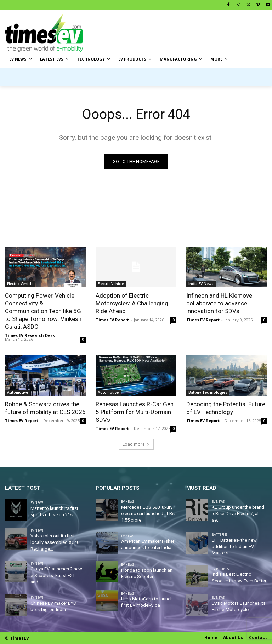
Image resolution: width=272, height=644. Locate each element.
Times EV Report (112, 320)
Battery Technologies (208, 393)
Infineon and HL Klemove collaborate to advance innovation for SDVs (219, 303)
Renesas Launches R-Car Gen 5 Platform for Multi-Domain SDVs (135, 412)
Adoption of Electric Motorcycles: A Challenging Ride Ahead (132, 303)
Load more (136, 444)
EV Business (221, 569)
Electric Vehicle (20, 284)
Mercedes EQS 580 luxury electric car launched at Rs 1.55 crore (148, 514)
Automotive (18, 393)
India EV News (201, 284)
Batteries (220, 534)
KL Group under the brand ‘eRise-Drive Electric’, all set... (238, 514)
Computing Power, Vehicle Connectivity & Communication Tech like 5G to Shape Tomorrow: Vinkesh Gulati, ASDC (43, 311)
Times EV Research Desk (30, 336)
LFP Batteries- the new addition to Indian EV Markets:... (234, 547)
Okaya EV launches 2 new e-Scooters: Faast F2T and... (56, 575)
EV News (37, 503)
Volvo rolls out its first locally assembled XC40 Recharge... (55, 542)
